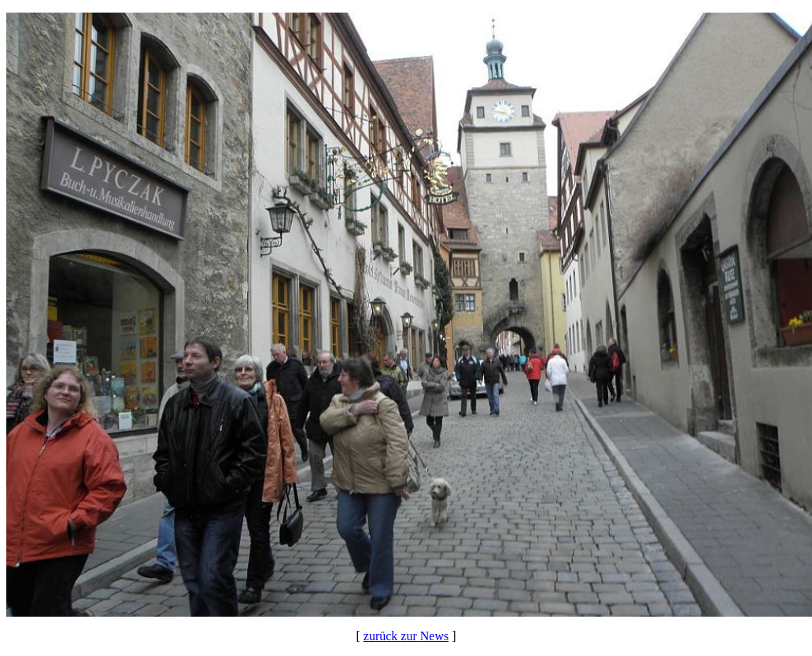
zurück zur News (406, 636)
